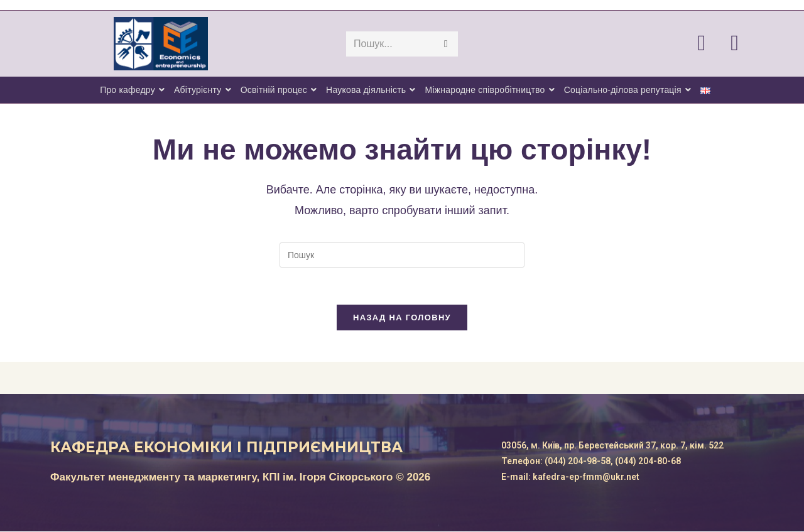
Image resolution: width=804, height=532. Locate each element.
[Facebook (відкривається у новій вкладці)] (714, 43)
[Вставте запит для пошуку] (402, 255)
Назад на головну (402, 318)
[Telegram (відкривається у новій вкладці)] (747, 43)
